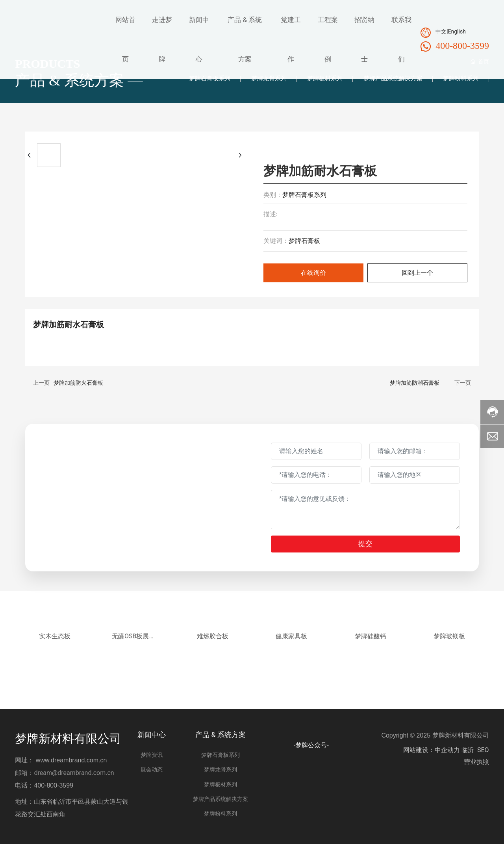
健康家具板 (291, 641)
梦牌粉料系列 (460, 80)
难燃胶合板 (213, 641)
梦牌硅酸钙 (371, 641)
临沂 (468, 755)
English (457, 32)
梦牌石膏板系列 (197, 80)
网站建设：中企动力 (432, 755)
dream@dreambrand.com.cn (74, 778)
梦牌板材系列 (318, 80)
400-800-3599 (462, 46)
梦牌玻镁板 (449, 641)
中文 (441, 32)
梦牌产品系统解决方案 (389, 80)
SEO (483, 755)
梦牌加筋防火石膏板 (78, 386)
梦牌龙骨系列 (259, 80)
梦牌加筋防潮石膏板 (415, 386)
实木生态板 (55, 641)
